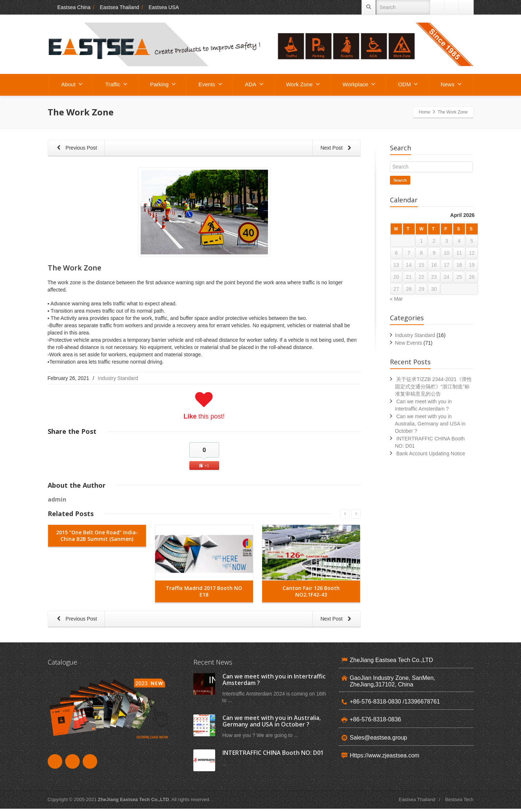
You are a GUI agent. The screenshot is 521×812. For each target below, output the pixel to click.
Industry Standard (118, 378)
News (451, 84)
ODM (408, 84)
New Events (409, 343)
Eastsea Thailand (119, 7)
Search (400, 180)
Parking (163, 84)
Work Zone (303, 84)
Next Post (337, 148)
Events (210, 84)
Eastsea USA (164, 7)
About (72, 84)
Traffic (116, 84)
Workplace (359, 84)
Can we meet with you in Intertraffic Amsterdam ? (274, 683)
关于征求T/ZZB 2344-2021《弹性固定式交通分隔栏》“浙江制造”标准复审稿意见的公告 (434, 387)
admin (57, 499)
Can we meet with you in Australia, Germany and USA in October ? (430, 424)
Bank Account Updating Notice (431, 453)
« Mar (396, 299)
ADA (254, 84)
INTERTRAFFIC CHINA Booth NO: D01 (273, 756)
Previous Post (76, 148)
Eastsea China (69, 7)
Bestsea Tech (459, 803)
